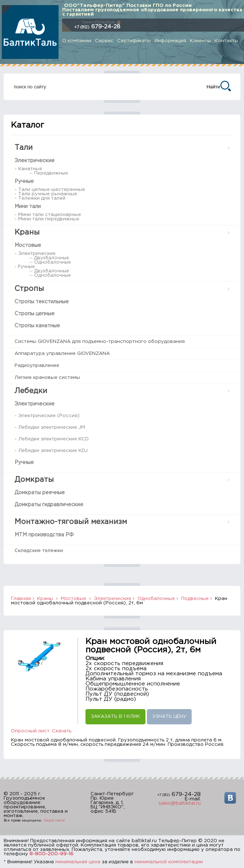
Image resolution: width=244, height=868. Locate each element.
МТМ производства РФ (44, 535)
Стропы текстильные (42, 302)
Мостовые (28, 245)
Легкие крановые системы (47, 378)
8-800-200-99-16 (51, 854)
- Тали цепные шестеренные (50, 190)
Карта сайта (54, 820)
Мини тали (28, 207)
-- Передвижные (49, 173)
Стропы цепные (35, 314)
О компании (77, 41)
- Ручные (25, 267)
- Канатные (28, 169)
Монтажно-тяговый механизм (71, 522)
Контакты (226, 41)
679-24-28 (97, 27)
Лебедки (31, 391)
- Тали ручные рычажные (46, 194)
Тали (24, 148)
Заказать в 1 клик (115, 717)
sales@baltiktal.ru (180, 803)
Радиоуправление (37, 366)
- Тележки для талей (40, 198)
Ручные (24, 181)
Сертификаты (134, 41)
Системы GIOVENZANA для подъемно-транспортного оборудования (100, 342)
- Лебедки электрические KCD (52, 439)
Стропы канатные (37, 326)
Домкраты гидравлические (49, 505)
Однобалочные (156, 599)
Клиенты (200, 41)
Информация (170, 41)
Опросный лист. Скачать (41, 731)
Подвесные (195, 599)
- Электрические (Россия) (47, 416)
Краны (27, 232)
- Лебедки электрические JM (50, 427)
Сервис (104, 41)
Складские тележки (39, 551)
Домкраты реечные (40, 493)
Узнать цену (169, 717)
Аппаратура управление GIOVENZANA (62, 354)
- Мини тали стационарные (48, 215)
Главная (21, 599)
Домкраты (34, 480)
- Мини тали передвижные (47, 219)
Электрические (35, 161)
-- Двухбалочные (49, 258)
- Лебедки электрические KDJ (51, 451)
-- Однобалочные (50, 262)
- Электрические (35, 254)
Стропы (29, 289)
